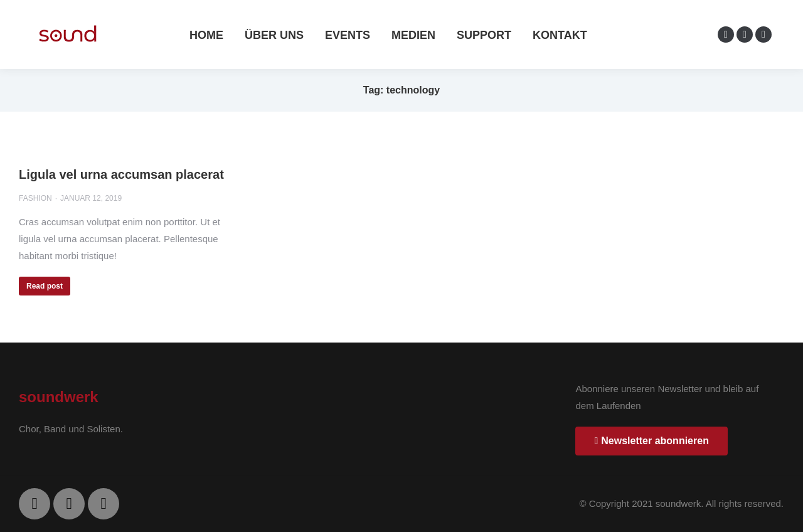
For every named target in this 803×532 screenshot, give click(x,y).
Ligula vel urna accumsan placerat (121, 174)
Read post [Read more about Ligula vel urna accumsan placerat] (45, 286)
